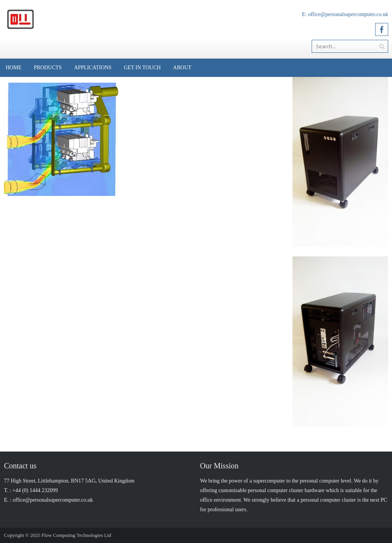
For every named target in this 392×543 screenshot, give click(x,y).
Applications (93, 68)
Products (48, 68)
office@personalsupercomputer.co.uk (348, 14)
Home (14, 68)
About (182, 68)
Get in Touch (142, 68)
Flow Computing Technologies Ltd (76, 535)
